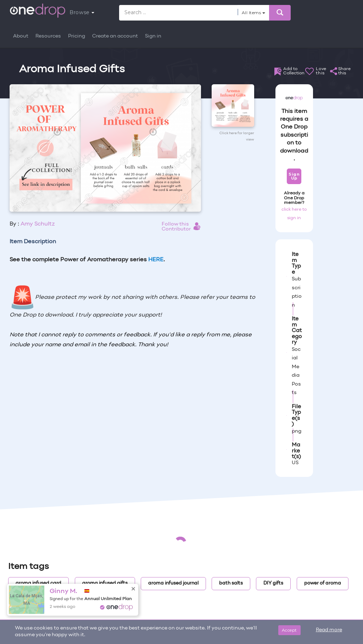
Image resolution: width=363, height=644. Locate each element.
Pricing (77, 36)
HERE (156, 260)
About (21, 36)
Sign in (153, 36)
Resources (48, 36)
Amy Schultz (38, 224)
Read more (329, 630)
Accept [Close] (289, 630)
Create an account (115, 36)
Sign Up (294, 176)
